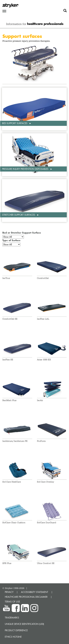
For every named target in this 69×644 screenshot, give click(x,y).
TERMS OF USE (12, 602)
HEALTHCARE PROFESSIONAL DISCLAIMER (26, 597)
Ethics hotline (13, 637)
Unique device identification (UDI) (24, 624)
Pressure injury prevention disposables (26, 169)
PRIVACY (9, 592)
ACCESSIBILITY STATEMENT (35, 592)
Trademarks (12, 618)
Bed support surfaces (15, 123)
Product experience (16, 630)
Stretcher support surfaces (19, 215)
